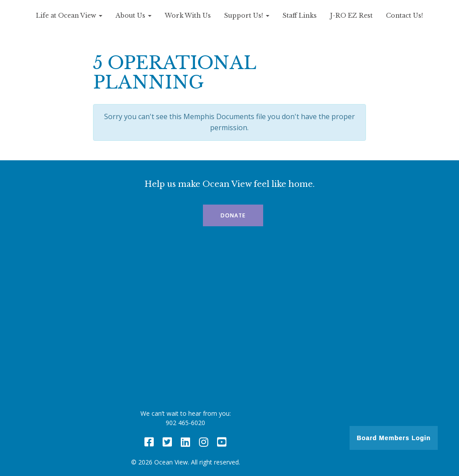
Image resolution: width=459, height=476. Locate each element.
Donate (233, 215)
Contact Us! (405, 15)
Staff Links (300, 15)
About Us (134, 15)
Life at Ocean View (69, 15)
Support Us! (247, 15)
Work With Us (188, 15)
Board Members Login (394, 438)
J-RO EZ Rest (351, 15)
